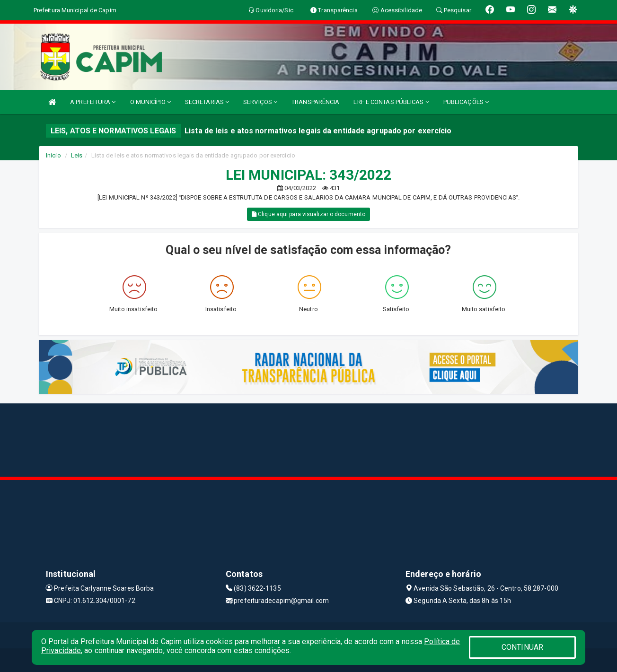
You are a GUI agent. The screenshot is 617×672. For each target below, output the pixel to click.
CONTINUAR (522, 647)
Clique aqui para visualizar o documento (308, 214)
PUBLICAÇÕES (466, 102)
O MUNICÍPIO (150, 102)
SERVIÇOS (260, 102)
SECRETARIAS (207, 102)
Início (53, 155)
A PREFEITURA (93, 102)
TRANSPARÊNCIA (315, 102)
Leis (77, 155)
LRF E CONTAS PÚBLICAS (391, 102)
